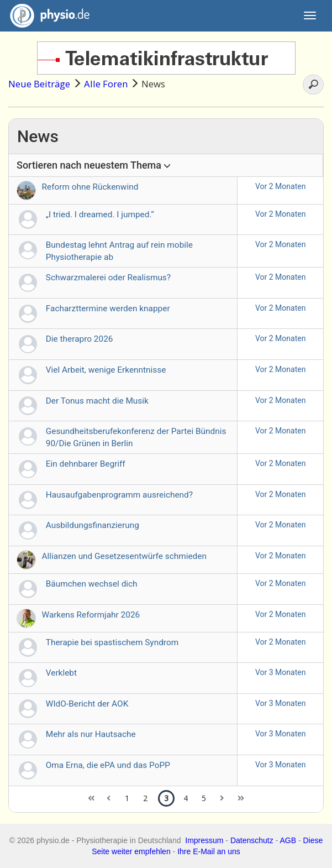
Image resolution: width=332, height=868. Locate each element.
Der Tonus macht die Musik (97, 401)
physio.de (46, 16)
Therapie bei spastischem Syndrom (112, 642)
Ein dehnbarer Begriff (86, 464)
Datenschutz (252, 840)
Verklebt (61, 673)
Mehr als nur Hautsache (91, 734)
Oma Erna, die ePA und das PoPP (108, 765)
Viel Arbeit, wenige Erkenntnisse (106, 370)
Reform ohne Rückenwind (90, 187)
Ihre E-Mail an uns (209, 851)
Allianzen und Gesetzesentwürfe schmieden (124, 556)
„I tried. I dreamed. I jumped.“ (100, 215)
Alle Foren (106, 84)
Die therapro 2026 (80, 339)
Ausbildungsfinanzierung (93, 525)
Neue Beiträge (39, 84)
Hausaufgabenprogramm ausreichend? (119, 495)
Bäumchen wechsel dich (92, 584)
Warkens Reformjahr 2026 (91, 615)
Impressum (204, 840)
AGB (288, 840)
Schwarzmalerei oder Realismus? (108, 278)
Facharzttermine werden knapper (108, 308)
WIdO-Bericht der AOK (87, 704)
